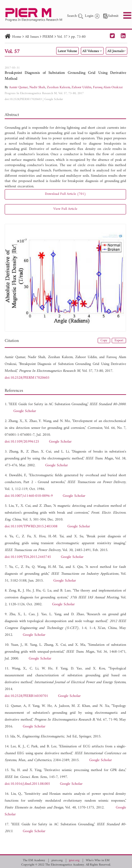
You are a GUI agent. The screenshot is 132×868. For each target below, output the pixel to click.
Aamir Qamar (18, 87)
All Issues (32, 37)
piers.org (57, 861)
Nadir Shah (37, 87)
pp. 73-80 (78, 37)
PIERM (48, 37)
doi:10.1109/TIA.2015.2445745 (28, 557)
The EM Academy (34, 861)
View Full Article (65, 209)
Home (17, 37)
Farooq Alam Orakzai (108, 87)
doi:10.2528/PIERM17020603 (23, 99)
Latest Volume (67, 51)
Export (119, 340)
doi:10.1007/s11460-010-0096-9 (29, 496)
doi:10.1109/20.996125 (22, 442)
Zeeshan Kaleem (58, 87)
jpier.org (74, 861)
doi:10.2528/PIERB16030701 (26, 696)
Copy (104, 340)
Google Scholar (54, 99)
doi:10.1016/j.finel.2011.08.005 (27, 784)
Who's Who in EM (98, 861)
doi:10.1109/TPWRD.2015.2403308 (31, 527)
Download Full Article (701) (65, 194)
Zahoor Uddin (81, 87)
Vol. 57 (62, 37)
